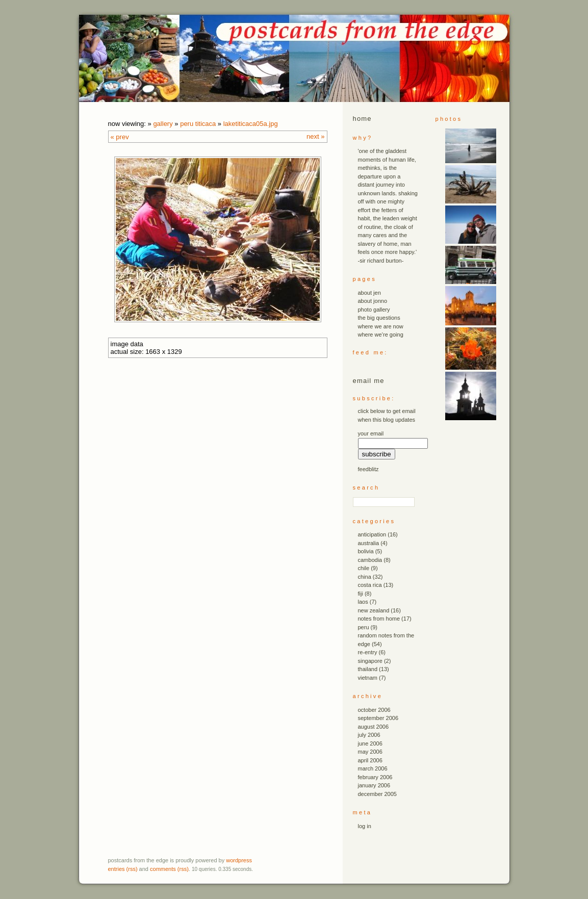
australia (369, 543)
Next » (315, 136)
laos (363, 602)
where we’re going (381, 335)
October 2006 (374, 710)
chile (364, 568)
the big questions (379, 318)
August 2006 (374, 727)
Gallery (163, 124)
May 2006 (370, 752)
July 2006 (369, 735)
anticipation (372, 534)
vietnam (368, 678)
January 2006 (374, 785)
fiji (361, 594)
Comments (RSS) (169, 869)
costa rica (370, 585)
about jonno (373, 301)
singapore (370, 661)
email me (369, 381)
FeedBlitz (368, 469)
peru (364, 627)
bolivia (366, 551)
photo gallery (374, 310)
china (365, 577)
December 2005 (377, 794)
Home (362, 119)
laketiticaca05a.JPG (251, 124)
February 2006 (375, 777)
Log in (365, 826)
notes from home (379, 619)
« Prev (120, 137)
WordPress (239, 860)
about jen (369, 293)
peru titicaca (198, 124)
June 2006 (370, 743)
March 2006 (373, 768)
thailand (368, 669)
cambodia (370, 560)
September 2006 (378, 718)
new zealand (374, 610)
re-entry (368, 652)
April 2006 (370, 760)
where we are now (381, 326)
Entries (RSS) (123, 869)
